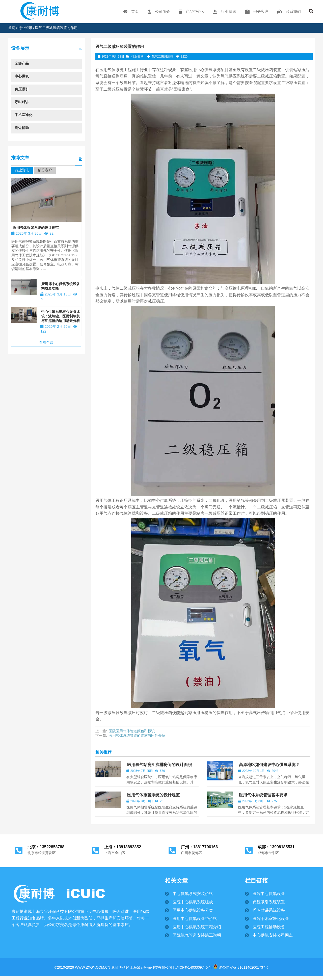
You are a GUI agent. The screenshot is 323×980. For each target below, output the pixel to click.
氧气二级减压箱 (163, 57)
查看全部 (46, 342)
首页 (12, 28)
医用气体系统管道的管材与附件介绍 (137, 736)
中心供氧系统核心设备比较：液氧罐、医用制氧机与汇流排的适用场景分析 (61, 316)
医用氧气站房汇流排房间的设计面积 (159, 765)
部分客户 (45, 170)
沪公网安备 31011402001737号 (241, 967)
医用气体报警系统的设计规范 (153, 795)
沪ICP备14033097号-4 (192, 967)
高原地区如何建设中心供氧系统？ (269, 765)
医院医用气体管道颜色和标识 (132, 731)
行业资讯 (25, 28)
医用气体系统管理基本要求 (263, 795)
